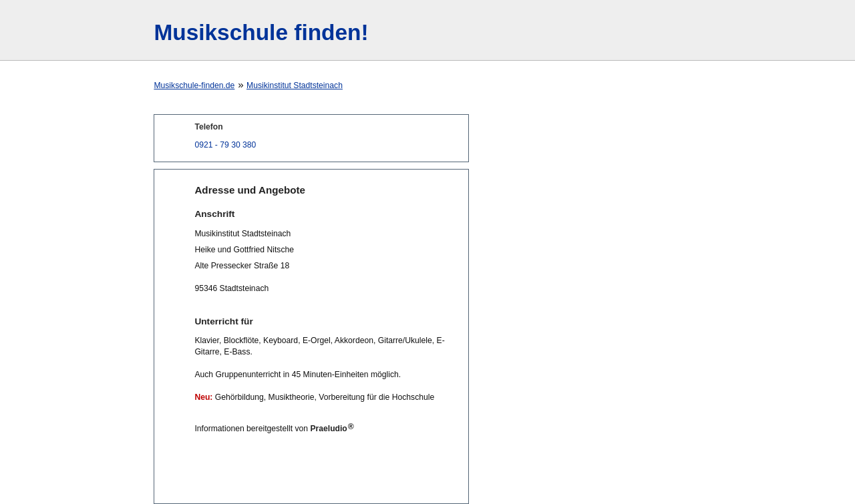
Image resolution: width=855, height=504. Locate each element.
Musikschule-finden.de (194, 85)
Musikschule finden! (261, 32)
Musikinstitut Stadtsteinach (295, 85)
